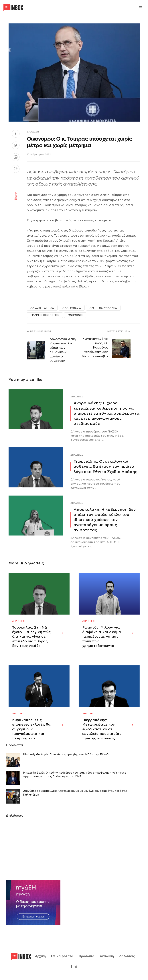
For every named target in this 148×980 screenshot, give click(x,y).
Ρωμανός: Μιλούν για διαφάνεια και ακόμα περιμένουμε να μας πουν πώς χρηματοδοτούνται (102, 641)
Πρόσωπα (87, 961)
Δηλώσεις (33, 132)
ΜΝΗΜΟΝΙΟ (75, 315)
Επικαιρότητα (62, 961)
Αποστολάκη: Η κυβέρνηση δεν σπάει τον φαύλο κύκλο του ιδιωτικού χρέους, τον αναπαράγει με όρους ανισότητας (105, 520)
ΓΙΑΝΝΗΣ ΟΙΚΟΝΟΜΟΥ (45, 315)
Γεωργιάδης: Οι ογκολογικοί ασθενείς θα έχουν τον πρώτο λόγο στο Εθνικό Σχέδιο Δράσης (105, 466)
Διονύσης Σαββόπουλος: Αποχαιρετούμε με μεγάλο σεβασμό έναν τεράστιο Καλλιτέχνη (75, 802)
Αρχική (40, 961)
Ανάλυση (107, 961)
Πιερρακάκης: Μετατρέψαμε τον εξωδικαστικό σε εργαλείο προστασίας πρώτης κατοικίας (102, 738)
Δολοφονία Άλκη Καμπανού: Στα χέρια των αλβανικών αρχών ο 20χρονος (63, 350)
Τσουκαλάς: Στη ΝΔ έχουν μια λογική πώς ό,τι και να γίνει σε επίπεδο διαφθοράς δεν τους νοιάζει (31, 641)
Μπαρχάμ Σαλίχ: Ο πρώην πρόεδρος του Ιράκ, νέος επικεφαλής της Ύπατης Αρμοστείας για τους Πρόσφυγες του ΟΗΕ (75, 783)
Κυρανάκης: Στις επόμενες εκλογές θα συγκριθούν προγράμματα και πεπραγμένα (31, 738)
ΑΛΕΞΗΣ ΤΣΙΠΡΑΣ (42, 308)
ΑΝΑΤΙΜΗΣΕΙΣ (72, 308)
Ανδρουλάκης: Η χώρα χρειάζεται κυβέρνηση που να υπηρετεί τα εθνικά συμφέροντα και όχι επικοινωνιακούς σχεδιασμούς (106, 413)
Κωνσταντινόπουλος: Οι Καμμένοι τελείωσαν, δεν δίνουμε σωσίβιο (95, 348)
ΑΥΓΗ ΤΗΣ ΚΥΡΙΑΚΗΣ (103, 308)
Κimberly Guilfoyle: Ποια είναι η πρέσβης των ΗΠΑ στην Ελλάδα (67, 763)
